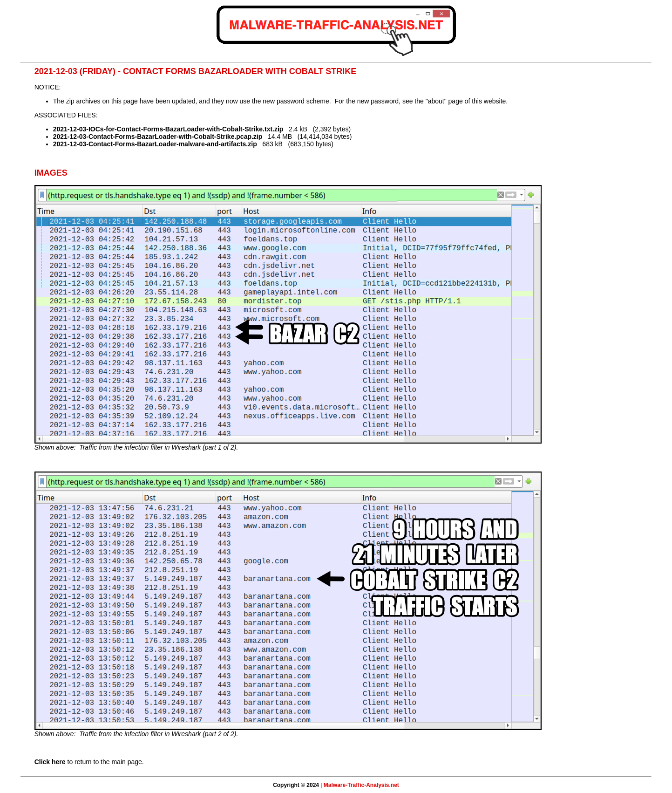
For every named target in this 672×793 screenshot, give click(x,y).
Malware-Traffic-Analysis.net (361, 785)
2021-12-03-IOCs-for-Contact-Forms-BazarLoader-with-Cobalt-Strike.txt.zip (168, 129)
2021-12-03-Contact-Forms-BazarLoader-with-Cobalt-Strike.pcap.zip (158, 137)
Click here (50, 762)
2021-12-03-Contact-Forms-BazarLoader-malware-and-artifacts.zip (155, 144)
